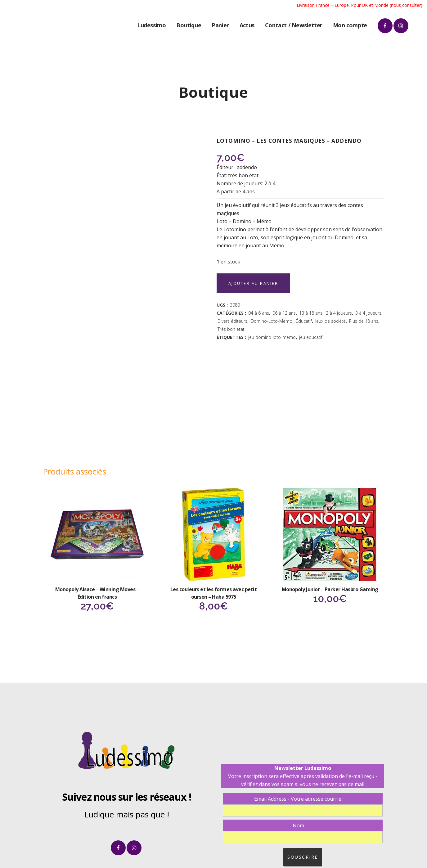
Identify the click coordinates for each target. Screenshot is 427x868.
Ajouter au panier (255, 283)
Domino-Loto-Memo (272, 321)
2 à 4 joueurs (339, 313)
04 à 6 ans (259, 313)
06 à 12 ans (284, 313)
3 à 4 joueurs (368, 313)
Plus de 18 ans (364, 321)
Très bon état (231, 329)
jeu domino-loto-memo (272, 337)
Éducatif (304, 321)
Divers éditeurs (232, 321)
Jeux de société (330, 321)
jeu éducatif (311, 337)
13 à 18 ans (311, 313)
